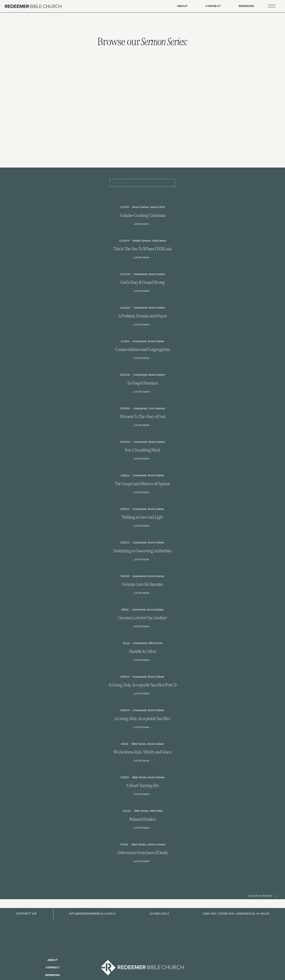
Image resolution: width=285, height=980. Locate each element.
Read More (143, 224)
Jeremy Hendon (156, 844)
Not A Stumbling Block (142, 450)
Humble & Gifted (142, 651)
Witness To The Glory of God (142, 417)
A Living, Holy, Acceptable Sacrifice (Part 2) (142, 685)
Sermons (246, 6)
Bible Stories (139, 744)
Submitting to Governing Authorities (142, 551)
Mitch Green (155, 643)
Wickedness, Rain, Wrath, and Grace (142, 752)
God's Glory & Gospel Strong (143, 282)
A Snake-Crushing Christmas (142, 215)
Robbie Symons (142, 241)
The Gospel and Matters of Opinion (142, 484)
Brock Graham (141, 207)
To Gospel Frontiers (142, 383)
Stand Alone (159, 241)
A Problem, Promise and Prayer (142, 316)
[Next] (265, 110)
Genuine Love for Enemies (143, 584)
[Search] (142, 183)
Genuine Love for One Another (142, 618)
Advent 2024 (157, 207)
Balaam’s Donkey (142, 819)
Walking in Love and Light (142, 517)
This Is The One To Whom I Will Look (143, 249)
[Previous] (20, 110)
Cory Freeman (157, 408)
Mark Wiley (156, 811)
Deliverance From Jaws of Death (142, 853)
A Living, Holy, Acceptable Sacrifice (143, 719)
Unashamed (140, 274)
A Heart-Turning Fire (143, 786)
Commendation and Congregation (142, 349)
